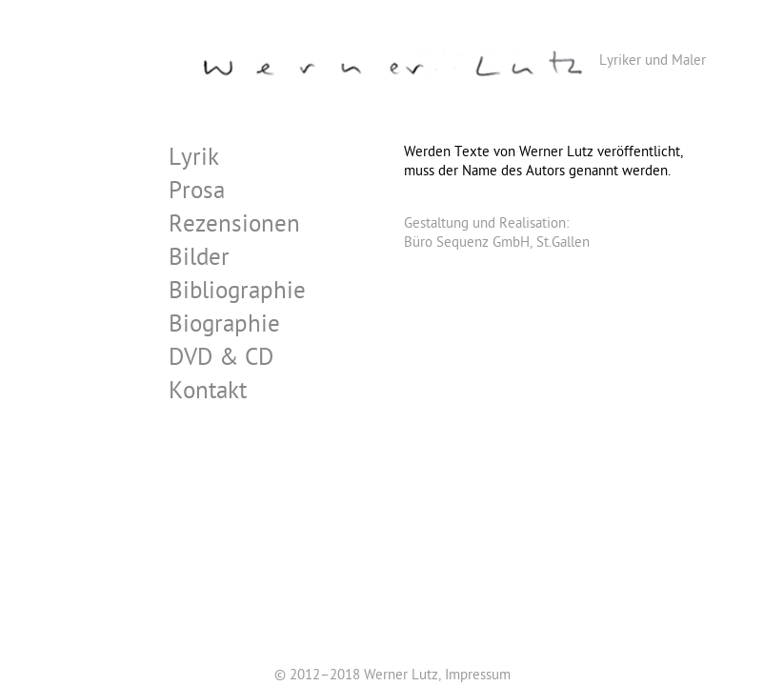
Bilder (199, 261)
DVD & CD (221, 361)
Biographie (224, 327)
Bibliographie (237, 294)
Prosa (197, 194)
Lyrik (194, 161)
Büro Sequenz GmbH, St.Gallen (497, 244)
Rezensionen (234, 227)
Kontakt (208, 394)
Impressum (478, 676)
